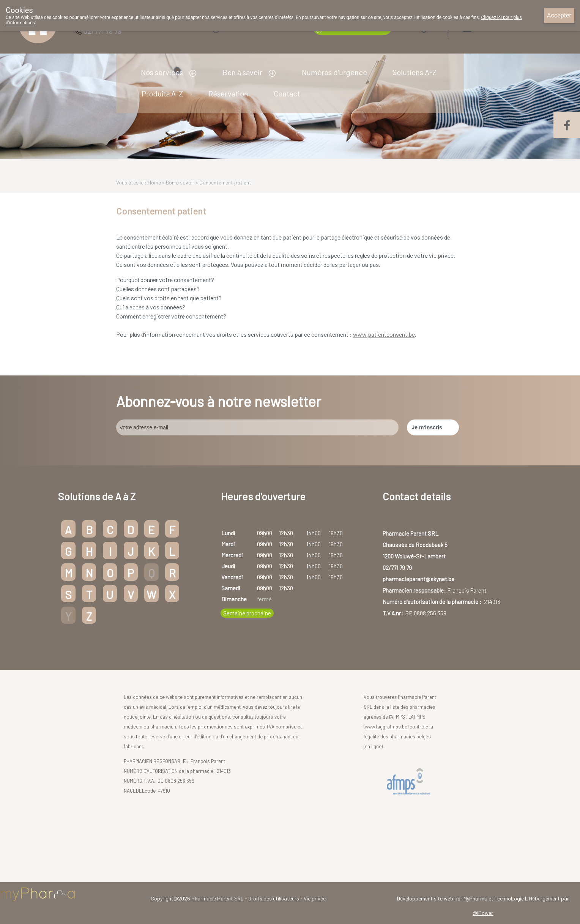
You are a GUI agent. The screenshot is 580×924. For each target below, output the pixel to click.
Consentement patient (225, 182)
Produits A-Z (162, 93)
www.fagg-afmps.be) (387, 727)
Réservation (228, 93)
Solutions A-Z (415, 72)
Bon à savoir (242, 72)
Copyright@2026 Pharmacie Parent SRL (197, 898)
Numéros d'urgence (334, 72)
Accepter (559, 15)
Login (487, 27)
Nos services (162, 72)
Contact (287, 93)
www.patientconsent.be (384, 334)
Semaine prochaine (247, 613)
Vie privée (315, 898)
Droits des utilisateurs (274, 898)
